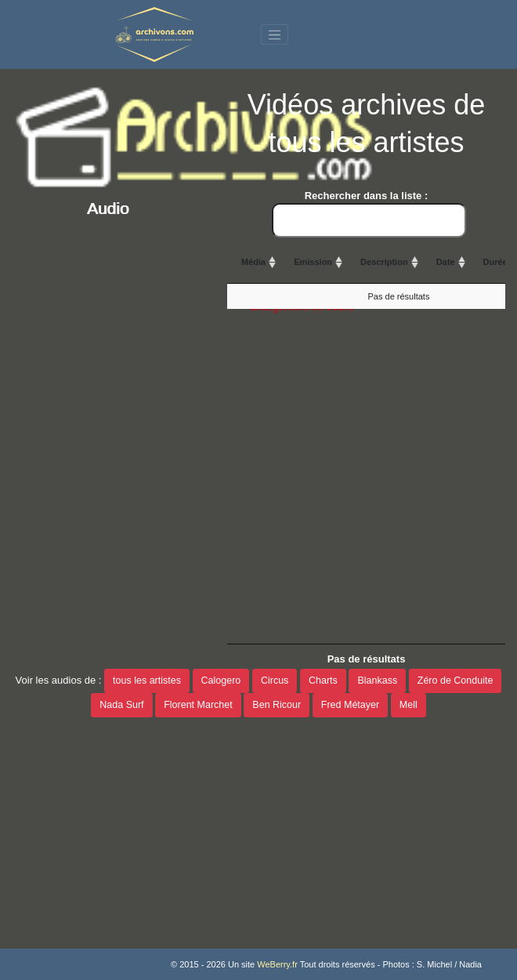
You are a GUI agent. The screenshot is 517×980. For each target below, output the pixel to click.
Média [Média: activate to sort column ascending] (253, 262)
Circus (275, 681)
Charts (323, 681)
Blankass (377, 681)
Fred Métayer (350, 705)
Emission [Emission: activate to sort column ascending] (313, 262)
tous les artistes (147, 681)
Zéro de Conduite (456, 681)
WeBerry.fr (277, 964)
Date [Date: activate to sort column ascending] (446, 262)
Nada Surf (121, 705)
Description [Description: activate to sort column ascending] (384, 262)
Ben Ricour (277, 705)
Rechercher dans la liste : (369, 214)
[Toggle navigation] (275, 34)
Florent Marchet (198, 705)
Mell (409, 705)
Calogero (221, 681)
